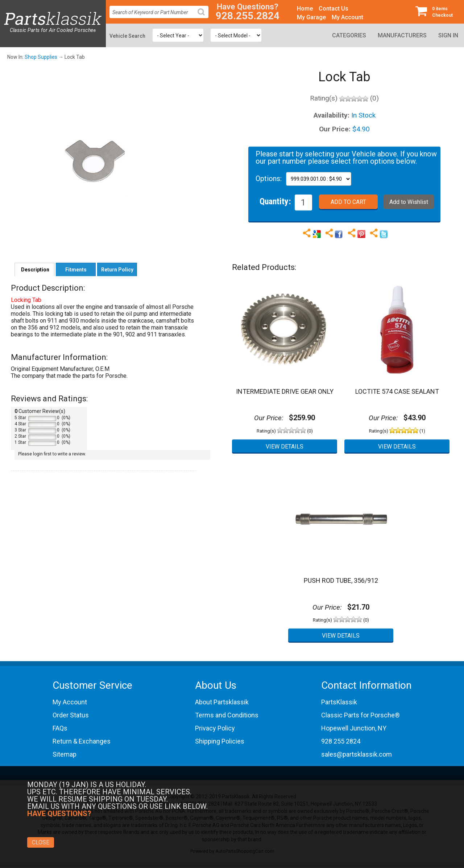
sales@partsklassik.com (357, 754)
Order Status (71, 715)
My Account (347, 17)
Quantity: (275, 201)
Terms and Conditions (227, 715)
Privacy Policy (215, 728)
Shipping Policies (220, 741)
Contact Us (333, 9)
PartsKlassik (339, 702)
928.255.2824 (248, 16)
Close (41, 842)
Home (305, 9)
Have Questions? (248, 7)
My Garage (311, 17)
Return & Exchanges (82, 741)
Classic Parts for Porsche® (361, 715)
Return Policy (117, 270)
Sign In (448, 35)
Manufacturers (402, 35)
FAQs (60, 728)
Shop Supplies (41, 57)
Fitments (76, 270)
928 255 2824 (341, 741)
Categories (349, 35)
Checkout (437, 12)
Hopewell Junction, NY (354, 728)
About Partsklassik (222, 702)
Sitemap (65, 754)
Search (204, 18)
